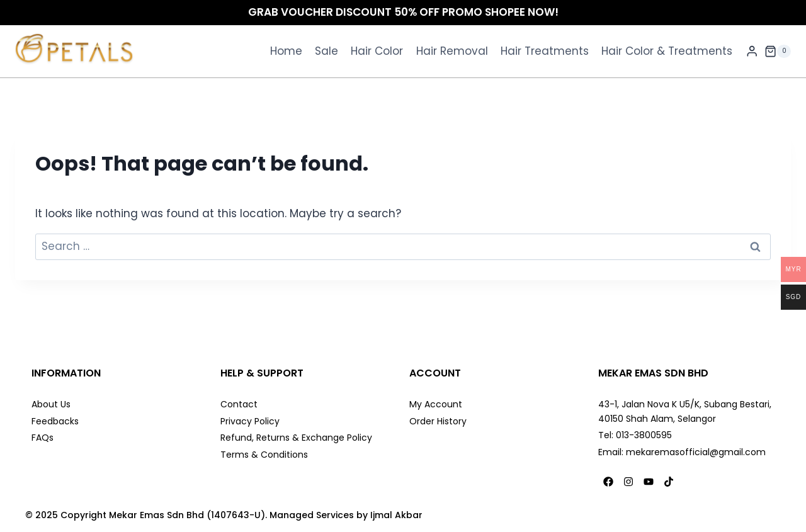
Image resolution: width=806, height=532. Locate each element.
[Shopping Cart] (778, 52)
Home (286, 51)
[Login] (752, 51)
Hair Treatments (545, 51)
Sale (326, 51)
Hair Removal (452, 51)
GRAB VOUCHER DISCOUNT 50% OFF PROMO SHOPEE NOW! (403, 12)
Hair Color (377, 51)
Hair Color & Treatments (667, 51)
